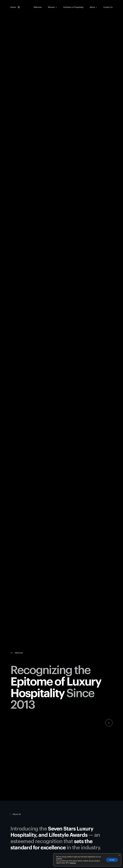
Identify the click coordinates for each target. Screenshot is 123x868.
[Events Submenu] (18, 7)
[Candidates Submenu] (56, 7)
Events (13, 7)
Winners (51, 7)
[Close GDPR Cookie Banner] (119, 855)
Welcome (38, 7)
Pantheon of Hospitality (73, 7)
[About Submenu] (96, 7)
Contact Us (108, 7)
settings (73, 863)
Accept (112, 860)
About (92, 7)
